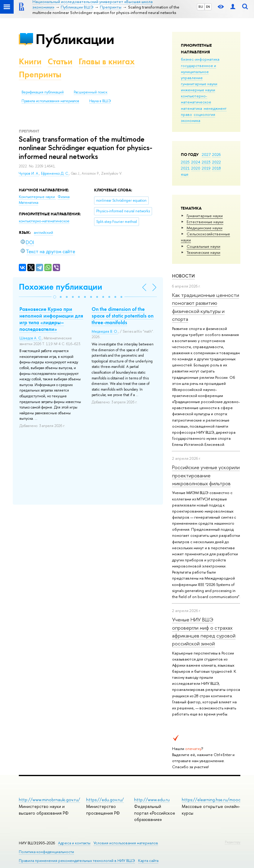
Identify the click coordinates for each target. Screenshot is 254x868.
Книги (30, 61)
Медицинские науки (205, 228)
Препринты (40, 74)
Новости (183, 276)
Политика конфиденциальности (46, 852)
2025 (185, 162)
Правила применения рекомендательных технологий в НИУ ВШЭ (77, 861)
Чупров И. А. (29, 173)
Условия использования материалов (126, 843)
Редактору (233, 842)
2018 (217, 168)
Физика (64, 197)
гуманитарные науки (199, 84)
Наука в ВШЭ (100, 101)
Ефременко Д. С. (55, 173)
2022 (217, 162)
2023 (206, 162)
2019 (206, 168)
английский (44, 233)
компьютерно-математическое (196, 99)
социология (204, 114)
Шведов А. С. (31, 338)
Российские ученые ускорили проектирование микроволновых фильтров (206, 475)
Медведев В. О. (105, 331)
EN (208, 7)
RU (201, 7)
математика (191, 108)
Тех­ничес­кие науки (203, 252)
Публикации (75, 39)
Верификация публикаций (43, 92)
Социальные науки (203, 246)
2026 (216, 154)
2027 (206, 154)
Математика (29, 203)
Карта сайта (148, 861)
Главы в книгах (107, 61)
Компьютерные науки (37, 197)
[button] (55, 297)
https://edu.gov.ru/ (105, 800)
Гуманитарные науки (205, 216)
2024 (196, 162)
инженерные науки (198, 90)
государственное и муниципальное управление (198, 72)
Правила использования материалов (50, 101)
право (186, 114)
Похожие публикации (61, 287)
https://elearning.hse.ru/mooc (211, 800)
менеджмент (215, 108)
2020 (196, 168)
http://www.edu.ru (152, 800)
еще (185, 174)
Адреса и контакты (74, 843)
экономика (191, 120)
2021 (185, 168)
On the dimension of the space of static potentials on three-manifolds (123, 316)
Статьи (60, 61)
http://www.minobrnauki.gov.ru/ (49, 800)
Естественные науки (205, 222)
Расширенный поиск (91, 92)
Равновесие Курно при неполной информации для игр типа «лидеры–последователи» (51, 319)
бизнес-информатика (200, 59)
